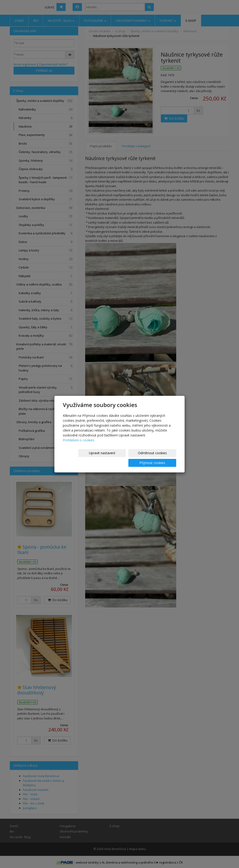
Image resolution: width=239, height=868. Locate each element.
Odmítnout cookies (120, 458)
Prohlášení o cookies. (79, 445)
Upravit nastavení (82, 458)
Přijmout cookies (158, 458)
